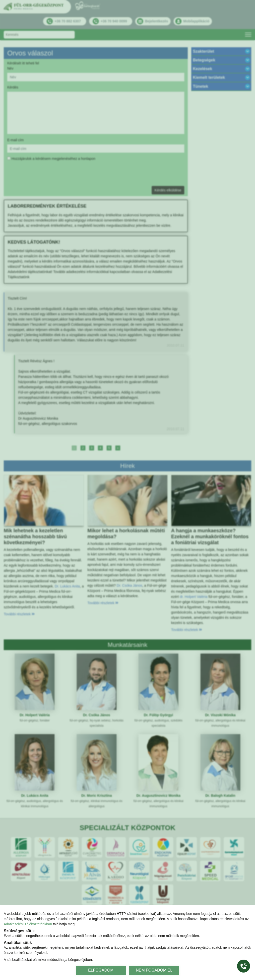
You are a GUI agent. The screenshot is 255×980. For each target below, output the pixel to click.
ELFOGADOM (101, 970)
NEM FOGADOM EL (154, 970)
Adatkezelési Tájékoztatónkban (28, 924)
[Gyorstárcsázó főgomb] (244, 966)
